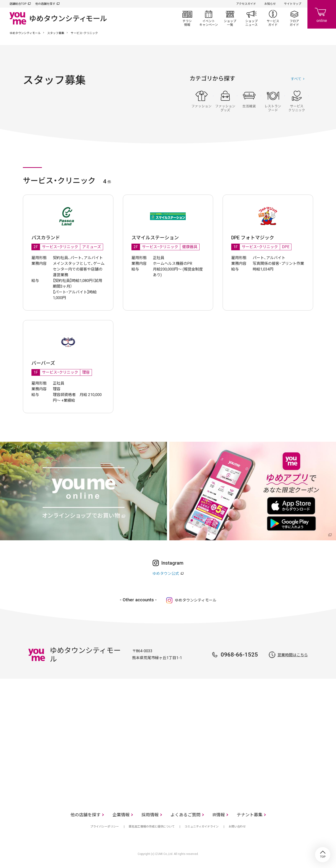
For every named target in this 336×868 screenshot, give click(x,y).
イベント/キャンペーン (209, 18)
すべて (296, 79)
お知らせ (270, 4)
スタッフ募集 (56, 33)
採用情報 (150, 815)
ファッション (201, 101)
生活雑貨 (249, 101)
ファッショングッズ (225, 101)
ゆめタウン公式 (166, 574)
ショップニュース (251, 18)
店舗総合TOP (18, 4)
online (322, 14)
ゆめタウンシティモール (25, 33)
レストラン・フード (273, 101)
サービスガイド (273, 18)
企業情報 (121, 815)
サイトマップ (293, 4)
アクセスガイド (246, 4)
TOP (323, 855)
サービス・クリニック (297, 101)
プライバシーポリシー (105, 827)
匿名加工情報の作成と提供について (152, 827)
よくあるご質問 (186, 815)
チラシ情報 (187, 18)
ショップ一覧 (230, 18)
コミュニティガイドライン (202, 827)
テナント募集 (250, 815)
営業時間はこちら (293, 655)
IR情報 (219, 815)
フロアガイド (294, 18)
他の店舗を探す (45, 4)
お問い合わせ (237, 827)
